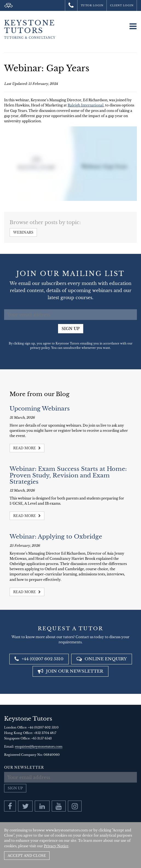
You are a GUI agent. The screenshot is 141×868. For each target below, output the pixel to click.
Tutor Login (92, 5)
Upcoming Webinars (40, 409)
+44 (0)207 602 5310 (39, 659)
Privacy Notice (56, 846)
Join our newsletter (70, 671)
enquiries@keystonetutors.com (39, 747)
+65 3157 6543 (41, 738)
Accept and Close (27, 856)
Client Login (122, 5)
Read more (27, 448)
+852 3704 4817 (45, 733)
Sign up (71, 329)
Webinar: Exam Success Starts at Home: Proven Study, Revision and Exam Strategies (68, 475)
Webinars (23, 232)
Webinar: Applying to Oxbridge (56, 537)
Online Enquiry (102, 659)
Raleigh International (86, 105)
